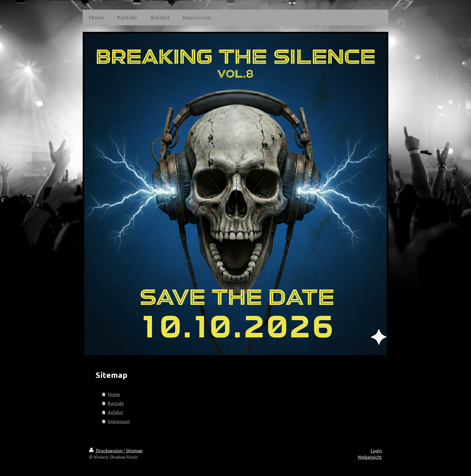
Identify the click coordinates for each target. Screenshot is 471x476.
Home (114, 394)
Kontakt (116, 403)
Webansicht (370, 457)
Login (376, 450)
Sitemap (134, 450)
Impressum (119, 421)
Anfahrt (115, 412)
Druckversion (106, 450)
